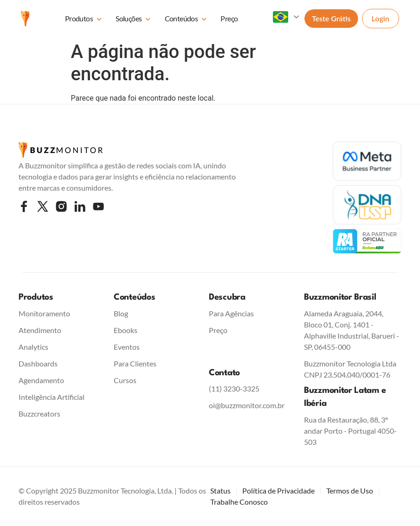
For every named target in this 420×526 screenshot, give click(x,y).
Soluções (133, 19)
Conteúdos (186, 19)
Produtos (83, 19)
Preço (229, 18)
